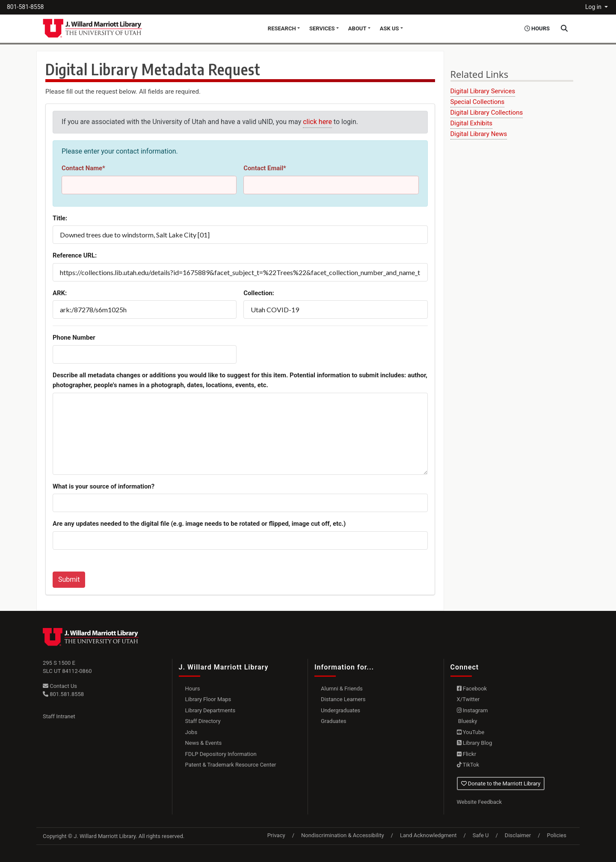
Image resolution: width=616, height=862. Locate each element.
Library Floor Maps (208, 699)
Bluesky (467, 721)
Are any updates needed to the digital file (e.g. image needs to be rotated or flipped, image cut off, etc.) (199, 524)
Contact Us (60, 686)
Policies (557, 835)
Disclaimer (518, 835)
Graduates (334, 721)
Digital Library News (479, 134)
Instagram (472, 710)
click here (317, 122)
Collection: (259, 293)
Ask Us (389, 28)
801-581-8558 (25, 7)
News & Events (204, 743)
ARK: (60, 293)
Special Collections (478, 102)
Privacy (276, 835)
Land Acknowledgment (428, 835)
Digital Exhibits (472, 123)
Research (282, 28)
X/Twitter (468, 699)
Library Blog (475, 743)
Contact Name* (83, 168)
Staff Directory (203, 721)
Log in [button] (594, 7)
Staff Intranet (59, 716)
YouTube (471, 732)
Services (322, 28)
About (357, 28)
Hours (193, 689)
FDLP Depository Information (221, 754)
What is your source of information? (104, 486)
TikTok (468, 765)
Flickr (467, 754)
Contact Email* (265, 168)
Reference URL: (75, 255)
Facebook (472, 689)
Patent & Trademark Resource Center (231, 765)
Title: (60, 218)
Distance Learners (343, 699)
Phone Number (74, 338)
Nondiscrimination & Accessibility (343, 835)
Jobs (191, 732)
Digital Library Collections (487, 113)
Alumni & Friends (342, 689)
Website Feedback (480, 802)
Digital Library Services (483, 91)
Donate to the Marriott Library (501, 784)
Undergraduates (341, 710)
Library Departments (210, 710)
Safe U (481, 835)
